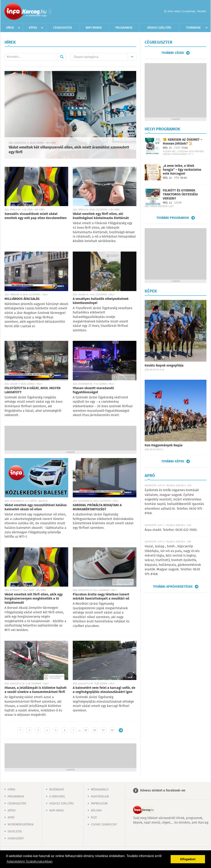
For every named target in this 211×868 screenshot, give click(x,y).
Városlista (50, 12)
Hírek (10, 28)
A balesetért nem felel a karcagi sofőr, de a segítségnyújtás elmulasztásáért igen (104, 690)
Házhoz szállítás (159, 28)
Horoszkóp (16, 839)
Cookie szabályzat (104, 825)
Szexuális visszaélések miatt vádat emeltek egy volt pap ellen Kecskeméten (36, 216)
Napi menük (94, 28)
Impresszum (99, 804)
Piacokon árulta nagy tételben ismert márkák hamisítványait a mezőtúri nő (101, 597)
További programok (173, 218)
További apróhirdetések (173, 587)
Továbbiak (193, 28)
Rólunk (96, 811)
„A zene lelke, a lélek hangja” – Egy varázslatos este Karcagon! (182, 170)
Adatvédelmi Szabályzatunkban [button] (30, 862)
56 (95, 730)
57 (103, 730)
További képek (173, 461)
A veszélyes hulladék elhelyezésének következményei (101, 301)
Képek (33, 28)
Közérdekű (57, 790)
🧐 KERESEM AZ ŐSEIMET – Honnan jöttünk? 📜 (182, 142)
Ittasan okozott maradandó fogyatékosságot (93, 390)
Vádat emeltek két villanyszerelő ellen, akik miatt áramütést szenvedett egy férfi (69, 150)
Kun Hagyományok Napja (164, 445)
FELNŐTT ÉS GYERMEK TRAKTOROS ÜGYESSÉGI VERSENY (180, 194)
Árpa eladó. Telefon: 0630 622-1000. (171, 530)
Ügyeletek (15, 832)
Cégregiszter (63, 28)
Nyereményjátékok (21, 825)
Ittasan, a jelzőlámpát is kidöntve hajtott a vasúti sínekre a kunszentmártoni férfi (36, 690)
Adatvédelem (100, 797)
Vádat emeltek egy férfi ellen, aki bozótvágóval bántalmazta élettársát (101, 216)
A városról (57, 797)
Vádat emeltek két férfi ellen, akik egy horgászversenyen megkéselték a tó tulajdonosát (34, 599)
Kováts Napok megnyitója (164, 366)
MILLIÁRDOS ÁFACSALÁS (22, 299)
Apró (11, 818)
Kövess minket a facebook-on (163, 791)
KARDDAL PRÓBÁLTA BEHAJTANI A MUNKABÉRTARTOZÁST (97, 507)
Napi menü (57, 811)
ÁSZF (94, 818)
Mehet (62, 57)
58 (112, 730)
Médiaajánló (100, 790)
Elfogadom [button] (188, 859)
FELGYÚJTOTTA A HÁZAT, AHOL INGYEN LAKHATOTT (33, 390)
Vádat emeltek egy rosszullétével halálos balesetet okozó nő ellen (36, 507)
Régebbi (121, 730)
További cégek (173, 53)
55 (86, 730)
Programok (124, 28)
